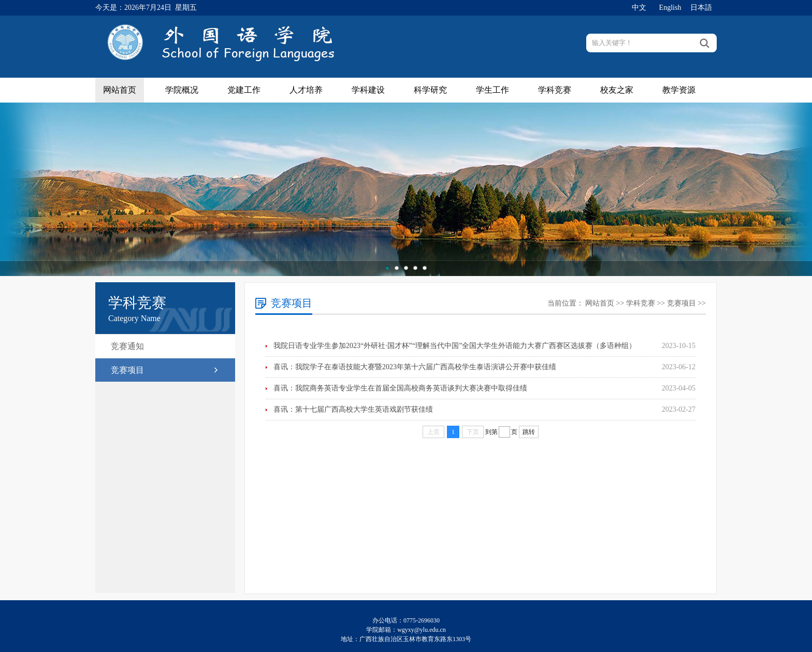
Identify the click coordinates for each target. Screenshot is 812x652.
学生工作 (492, 90)
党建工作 (244, 90)
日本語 (701, 8)
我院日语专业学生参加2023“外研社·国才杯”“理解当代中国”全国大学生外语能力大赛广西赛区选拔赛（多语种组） (455, 346)
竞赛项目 (127, 370)
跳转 (529, 432)
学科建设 (368, 90)
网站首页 (120, 90)
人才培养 (306, 90)
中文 (639, 8)
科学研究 (430, 90)
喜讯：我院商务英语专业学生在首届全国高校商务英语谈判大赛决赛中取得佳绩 (400, 388)
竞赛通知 (127, 346)
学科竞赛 (555, 90)
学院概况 (182, 90)
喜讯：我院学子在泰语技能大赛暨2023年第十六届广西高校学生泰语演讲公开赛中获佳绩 (415, 367)
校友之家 (617, 90)
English (670, 8)
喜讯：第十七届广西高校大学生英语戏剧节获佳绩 (353, 409)
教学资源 (679, 90)
